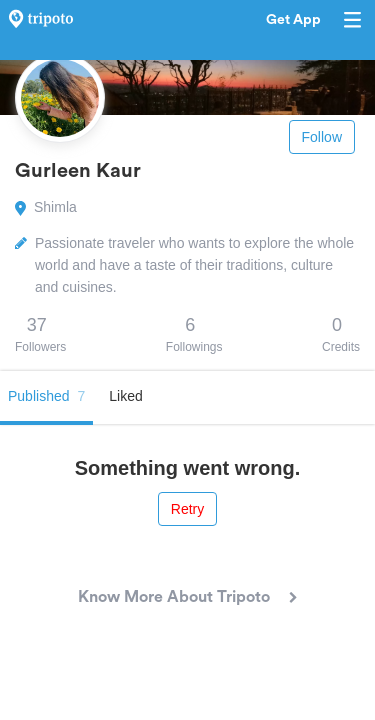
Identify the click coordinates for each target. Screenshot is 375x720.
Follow (322, 137)
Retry (187, 509)
